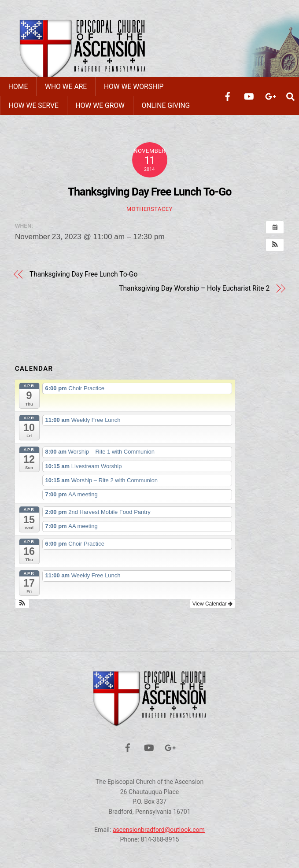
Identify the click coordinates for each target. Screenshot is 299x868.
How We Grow (100, 105)
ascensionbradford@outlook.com (159, 830)
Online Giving (166, 105)
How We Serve (34, 105)
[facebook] (228, 96)
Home (18, 87)
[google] (270, 96)
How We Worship (134, 87)
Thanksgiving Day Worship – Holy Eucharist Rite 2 (194, 288)
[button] (275, 245)
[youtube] (249, 96)
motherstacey (149, 209)
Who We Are (66, 87)
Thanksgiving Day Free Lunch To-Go (149, 192)
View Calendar (212, 604)
